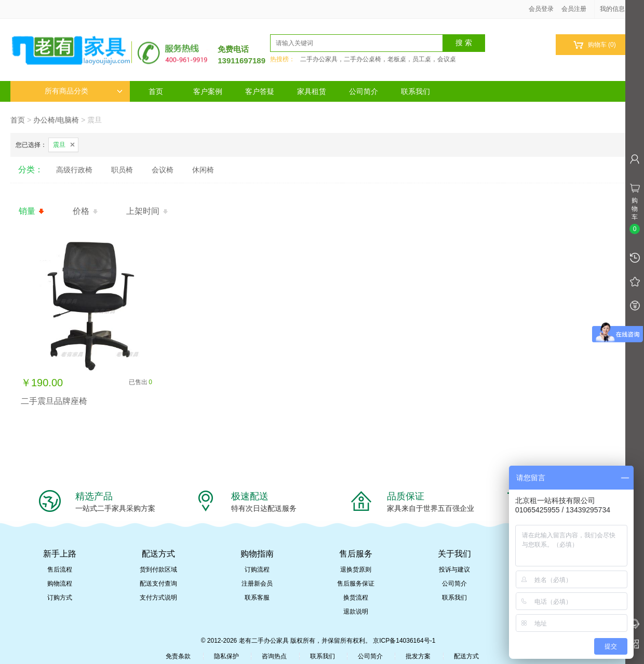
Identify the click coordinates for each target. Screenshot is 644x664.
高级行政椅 (74, 170)
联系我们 (415, 91)
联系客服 (257, 598)
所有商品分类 (84, 91)
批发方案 (418, 656)
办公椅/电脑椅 (56, 120)
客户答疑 (260, 91)
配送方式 (466, 656)
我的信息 (616, 9)
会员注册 (574, 9)
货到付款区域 (158, 570)
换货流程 (356, 598)
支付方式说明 (158, 598)
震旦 (59, 145)
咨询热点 (274, 656)
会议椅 (163, 170)
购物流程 (60, 584)
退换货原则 (356, 570)
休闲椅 (203, 170)
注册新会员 (257, 584)
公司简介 (364, 91)
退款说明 (356, 612)
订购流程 (257, 570)
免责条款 (178, 656)
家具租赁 (312, 91)
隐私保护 (226, 656)
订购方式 (60, 598)
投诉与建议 (454, 570)
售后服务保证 (356, 584)
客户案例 (208, 91)
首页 (156, 91)
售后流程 (60, 570)
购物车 (594, 45)
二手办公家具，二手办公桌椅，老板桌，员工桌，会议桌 (378, 59)
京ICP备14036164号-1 (404, 641)
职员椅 (122, 170)
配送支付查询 (158, 584)
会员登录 (541, 9)
